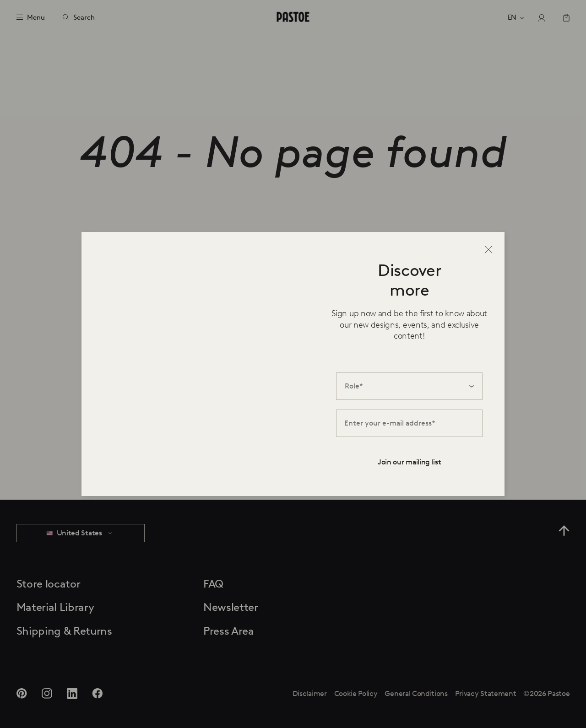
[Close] (488, 249)
